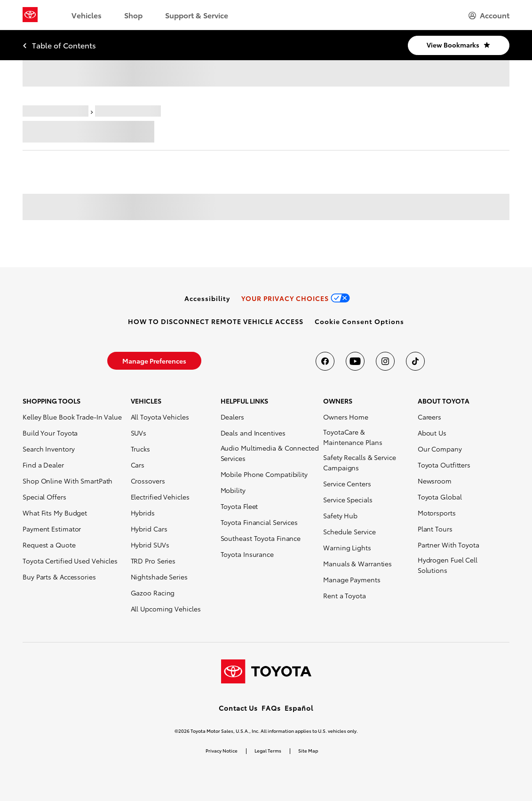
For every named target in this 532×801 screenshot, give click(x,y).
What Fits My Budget (55, 513)
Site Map (308, 750)
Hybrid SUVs (150, 545)
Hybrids (143, 513)
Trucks (140, 449)
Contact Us (238, 708)
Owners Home (346, 417)
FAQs (271, 708)
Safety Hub (340, 515)
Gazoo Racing (153, 593)
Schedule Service (349, 531)
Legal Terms (268, 750)
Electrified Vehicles (160, 497)
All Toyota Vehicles (160, 417)
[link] (207, 298)
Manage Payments (352, 579)
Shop (133, 15)
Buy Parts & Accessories (59, 577)
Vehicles (87, 15)
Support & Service (197, 15)
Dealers (232, 417)
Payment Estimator (52, 529)
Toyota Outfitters (444, 465)
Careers (429, 417)
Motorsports (437, 513)
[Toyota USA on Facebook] (325, 361)
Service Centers (347, 484)
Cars (138, 465)
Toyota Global (440, 497)
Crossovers (148, 481)
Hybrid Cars (149, 529)
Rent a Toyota (345, 595)
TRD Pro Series (153, 561)
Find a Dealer (43, 465)
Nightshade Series (159, 577)
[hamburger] (489, 15)
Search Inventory (48, 449)
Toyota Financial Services (259, 522)
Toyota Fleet (239, 506)
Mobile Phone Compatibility (264, 474)
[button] (359, 321)
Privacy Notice (222, 750)
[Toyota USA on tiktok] (415, 361)
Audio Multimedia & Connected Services (270, 453)
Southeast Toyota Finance (261, 538)
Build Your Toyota (50, 433)
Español (299, 708)
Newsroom (435, 481)
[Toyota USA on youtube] (355, 361)
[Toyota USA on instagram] (385, 361)
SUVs (139, 433)
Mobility (233, 490)
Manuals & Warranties (357, 563)
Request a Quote (49, 545)
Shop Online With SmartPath (67, 481)
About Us (432, 433)
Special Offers (44, 497)
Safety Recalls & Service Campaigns (360, 462)
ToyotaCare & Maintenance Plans (353, 437)
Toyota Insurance (247, 554)
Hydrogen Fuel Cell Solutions (448, 565)
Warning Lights (347, 547)
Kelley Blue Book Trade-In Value (72, 417)
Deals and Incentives (253, 433)
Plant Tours (435, 529)
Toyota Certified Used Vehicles (70, 561)
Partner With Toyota (449, 545)
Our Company (440, 449)
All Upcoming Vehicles (166, 609)
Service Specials (348, 500)
